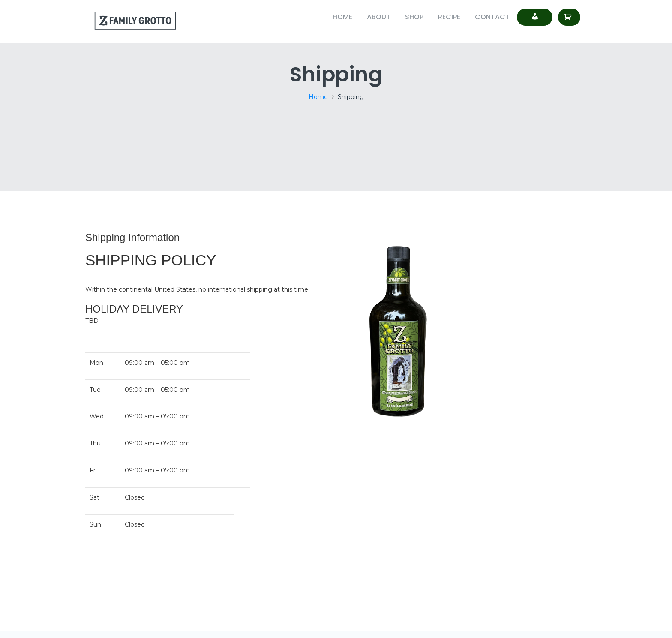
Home (342, 17)
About (379, 17)
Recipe (449, 17)
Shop (414, 17)
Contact (492, 17)
